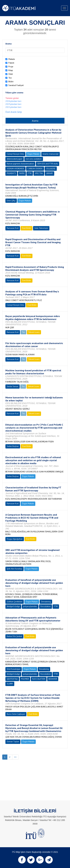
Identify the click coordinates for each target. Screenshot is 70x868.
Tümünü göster (12, 98)
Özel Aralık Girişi (14, 112)
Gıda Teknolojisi (41, 228)
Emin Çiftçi (11, 201)
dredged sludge (13, 606)
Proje (11, 67)
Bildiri (11, 81)
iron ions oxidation (34, 159)
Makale (12, 59)
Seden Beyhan (13, 446)
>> (15, 757)
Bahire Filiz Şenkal (14, 636)
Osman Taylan (13, 742)
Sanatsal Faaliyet (16, 85)
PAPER (22, 173)
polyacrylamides (30, 606)
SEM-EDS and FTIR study (48, 164)
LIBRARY (49, 173)
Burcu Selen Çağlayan (16, 714)
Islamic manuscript (51, 154)
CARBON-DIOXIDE (35, 169)
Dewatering (46, 602)
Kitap (11, 70)
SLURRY (10, 684)
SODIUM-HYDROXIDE (15, 169)
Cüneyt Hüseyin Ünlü (15, 154)
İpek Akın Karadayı (14, 569)
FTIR (30, 173)
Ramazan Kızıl (13, 228)
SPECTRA (39, 173)
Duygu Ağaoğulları (15, 539)
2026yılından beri (13, 101)
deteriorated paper (15, 159)
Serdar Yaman (13, 386)
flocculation (46, 606)
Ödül (11, 74)
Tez (10, 78)
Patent (11, 63)
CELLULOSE (51, 169)
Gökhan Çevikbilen (15, 602)
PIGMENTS (11, 173)
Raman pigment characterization (20, 164)
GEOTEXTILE (12, 679)
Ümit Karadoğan (14, 669)
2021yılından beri (13, 107)
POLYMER (25, 679)
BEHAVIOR (53, 679)
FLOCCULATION (39, 679)
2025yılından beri (13, 104)
